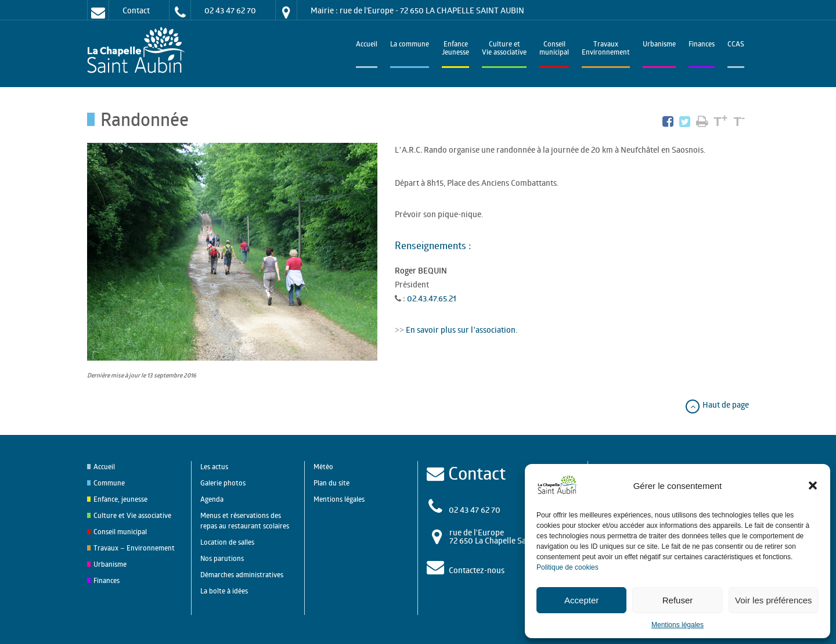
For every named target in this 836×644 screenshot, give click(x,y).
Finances (702, 45)
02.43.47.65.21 (432, 298)
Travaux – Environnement (134, 548)
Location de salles (227, 542)
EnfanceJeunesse (455, 49)
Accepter (581, 600)
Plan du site (331, 483)
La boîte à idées (224, 591)
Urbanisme (659, 45)
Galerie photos (223, 483)
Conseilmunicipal (554, 49)
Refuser (678, 600)
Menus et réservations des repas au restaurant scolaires (245, 521)
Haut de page (717, 404)
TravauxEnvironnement (606, 49)
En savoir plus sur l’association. (461, 330)
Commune (109, 483)
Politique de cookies (567, 567)
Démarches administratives (242, 575)
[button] (813, 485)
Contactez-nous (477, 570)
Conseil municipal (120, 532)
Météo (323, 467)
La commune (410, 45)
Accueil (367, 45)
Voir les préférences (774, 600)
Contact (136, 10)
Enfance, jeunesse (120, 499)
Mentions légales (678, 625)
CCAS (736, 45)
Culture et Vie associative (504, 49)
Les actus (214, 467)
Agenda (212, 499)
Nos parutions (222, 558)
